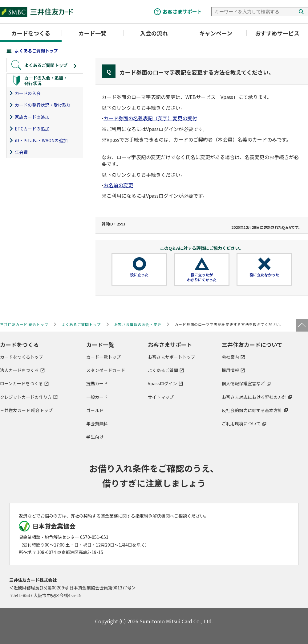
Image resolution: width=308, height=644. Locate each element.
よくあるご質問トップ (36, 51)
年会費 (21, 152)
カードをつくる (31, 33)
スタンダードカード (106, 370)
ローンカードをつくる (21, 383)
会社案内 (230, 357)
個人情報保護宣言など (243, 383)
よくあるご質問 (163, 370)
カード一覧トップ (103, 357)
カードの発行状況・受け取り (43, 105)
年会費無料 (97, 423)
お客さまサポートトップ (172, 357)
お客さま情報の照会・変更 (138, 324)
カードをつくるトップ (22, 357)
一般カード (97, 397)
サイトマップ (161, 397)
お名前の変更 (118, 185)
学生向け (95, 437)
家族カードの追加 (32, 117)
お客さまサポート (182, 11)
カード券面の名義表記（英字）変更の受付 (150, 118)
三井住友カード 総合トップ (26, 410)
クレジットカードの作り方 (26, 397)
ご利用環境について (241, 423)
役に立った (139, 275)
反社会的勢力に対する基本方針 (252, 410)
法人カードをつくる (19, 370)
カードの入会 (28, 93)
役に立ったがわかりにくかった (202, 277)
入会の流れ (154, 33)
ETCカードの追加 (32, 129)
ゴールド (95, 410)
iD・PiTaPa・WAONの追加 (41, 140)
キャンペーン (216, 33)
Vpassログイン (162, 383)
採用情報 (230, 370)
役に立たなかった (264, 275)
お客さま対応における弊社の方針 (254, 397)
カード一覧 (92, 33)
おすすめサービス (277, 33)
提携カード (97, 383)
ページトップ (302, 325)
